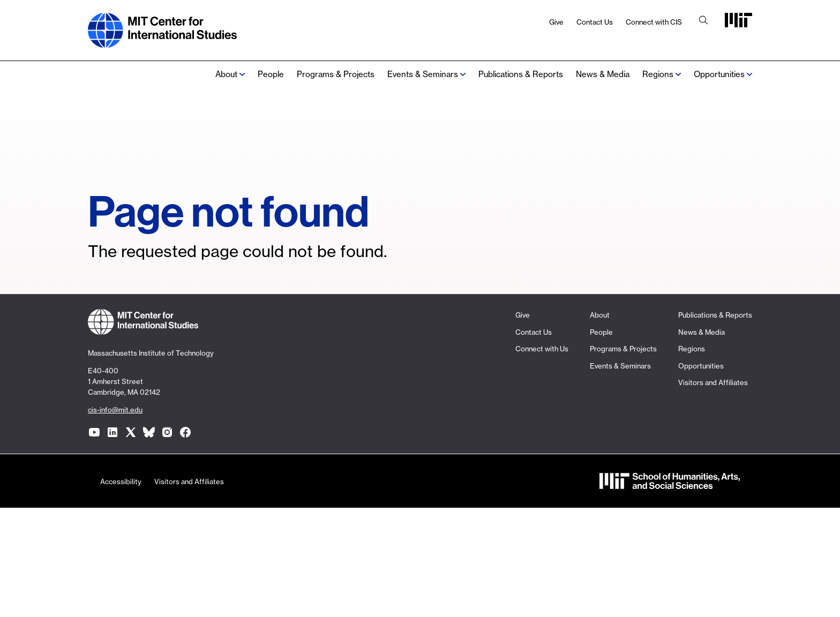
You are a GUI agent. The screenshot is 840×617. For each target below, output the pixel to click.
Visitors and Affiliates (713, 382)
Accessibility (121, 481)
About (226, 74)
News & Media (603, 74)
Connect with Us (542, 349)
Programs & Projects (336, 74)
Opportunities (719, 74)
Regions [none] (658, 74)
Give (556, 22)
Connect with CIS (654, 22)
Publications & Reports (521, 74)
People (271, 74)
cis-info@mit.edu (115, 410)
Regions (692, 349)
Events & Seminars (423, 74)
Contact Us (595, 22)
